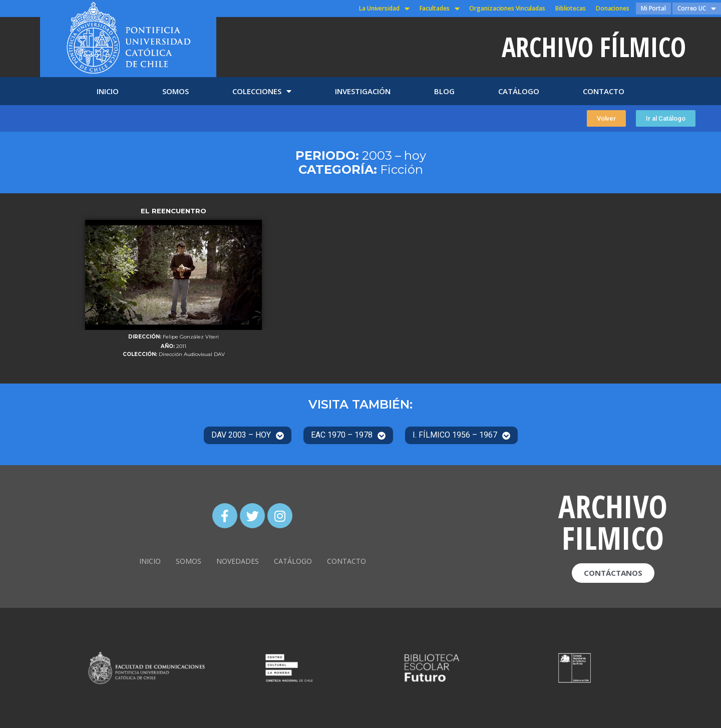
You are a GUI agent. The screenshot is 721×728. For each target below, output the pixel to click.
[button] (606, 118)
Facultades (440, 9)
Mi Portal (653, 8)
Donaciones (613, 8)
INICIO (108, 91)
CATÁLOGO (519, 91)
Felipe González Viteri (191, 337)
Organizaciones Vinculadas (507, 8)
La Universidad (384, 9)
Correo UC (697, 9)
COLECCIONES (262, 91)
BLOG (444, 91)
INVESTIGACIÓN (363, 91)
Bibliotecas (571, 8)
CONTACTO (604, 91)
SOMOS (175, 91)
